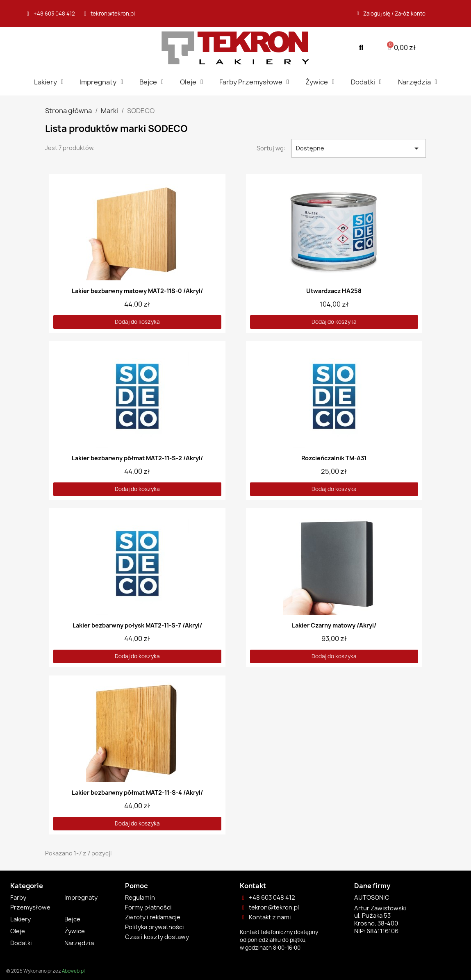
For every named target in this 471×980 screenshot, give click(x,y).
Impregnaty (101, 82)
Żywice (320, 82)
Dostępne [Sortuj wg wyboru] (359, 148)
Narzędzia (418, 82)
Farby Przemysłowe (254, 82)
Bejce (151, 82)
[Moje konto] (391, 14)
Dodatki (366, 82)
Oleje (191, 82)
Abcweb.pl (73, 971)
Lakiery (49, 82)
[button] (361, 48)
